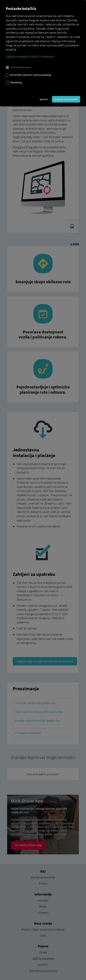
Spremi (44, 99)
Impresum (47, 56)
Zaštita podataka (16, 56)
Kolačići (34, 56)
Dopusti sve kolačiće (66, 99)
